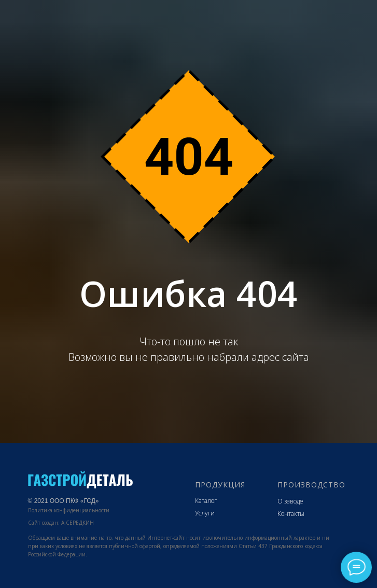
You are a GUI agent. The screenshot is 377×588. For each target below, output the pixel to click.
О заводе (290, 501)
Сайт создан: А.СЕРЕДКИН (61, 523)
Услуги (205, 513)
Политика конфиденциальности (69, 510)
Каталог (206, 501)
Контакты (291, 514)
